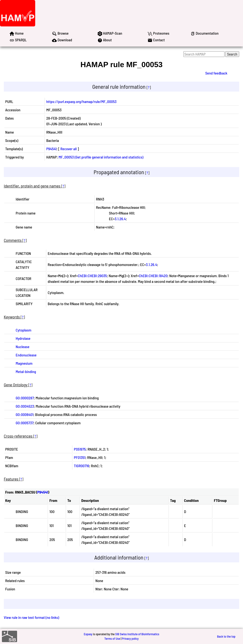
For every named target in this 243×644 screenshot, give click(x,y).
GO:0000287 (25, 398)
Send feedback (216, 73)
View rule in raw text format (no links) (31, 617)
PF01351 (80, 457)
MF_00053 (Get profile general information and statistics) (101, 157)
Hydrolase (23, 338)
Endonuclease (26, 355)
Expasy (88, 634)
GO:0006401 (25, 414)
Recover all (69, 149)
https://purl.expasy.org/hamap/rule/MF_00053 (81, 101)
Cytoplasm (23, 330)
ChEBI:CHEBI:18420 (153, 276)
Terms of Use (112, 639)
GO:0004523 (25, 406)
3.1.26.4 (120, 219)
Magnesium (24, 363)
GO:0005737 (25, 423)
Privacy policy (130, 639)
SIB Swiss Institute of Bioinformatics (137, 634)
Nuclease (23, 347)
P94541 (51, 149)
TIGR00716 (82, 466)
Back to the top (226, 636)
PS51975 (80, 449)
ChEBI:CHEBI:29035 (92, 276)
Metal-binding (26, 371)
